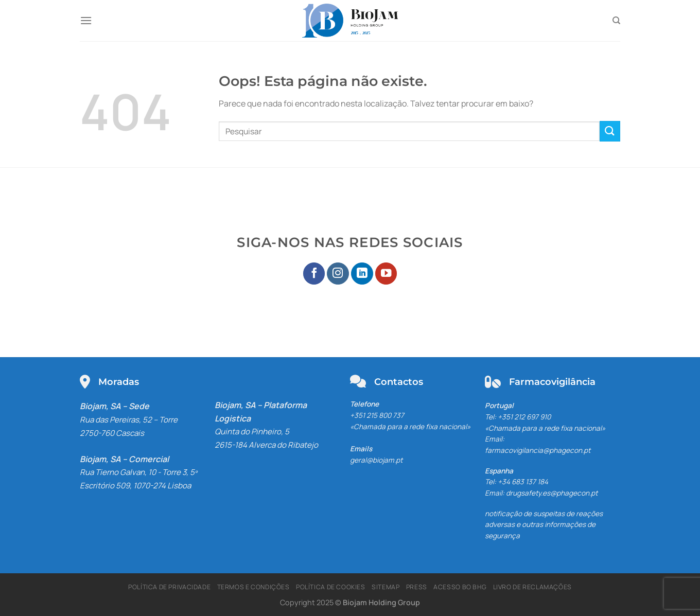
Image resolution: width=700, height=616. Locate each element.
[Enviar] (610, 131)
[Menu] (86, 20)
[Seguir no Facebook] (314, 274)
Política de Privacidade (169, 587)
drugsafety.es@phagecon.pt (552, 493)
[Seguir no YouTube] (386, 274)
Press (417, 587)
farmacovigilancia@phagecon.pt (538, 450)
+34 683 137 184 (523, 482)
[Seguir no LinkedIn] (362, 274)
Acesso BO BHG (460, 587)
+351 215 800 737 (377, 415)
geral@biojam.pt (376, 460)
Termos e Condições (253, 587)
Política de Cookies (331, 587)
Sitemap (386, 587)
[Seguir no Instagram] (338, 274)
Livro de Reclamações (532, 587)
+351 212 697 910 (524, 417)
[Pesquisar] (616, 21)
